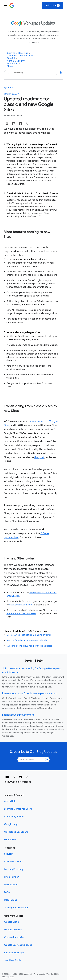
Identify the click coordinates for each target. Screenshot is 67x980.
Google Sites (10, 115)
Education (13, 64)
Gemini (12, 58)
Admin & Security (17, 61)
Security (8, 854)
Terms (12, 977)
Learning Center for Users (18, 809)
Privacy (5, 977)
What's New (10, 840)
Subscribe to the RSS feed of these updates (29, 646)
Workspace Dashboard (16, 832)
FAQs (7, 892)
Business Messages (14, 953)
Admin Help (10, 801)
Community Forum (14, 817)
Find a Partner (11, 877)
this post (39, 457)
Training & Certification (16, 908)
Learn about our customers (18, 715)
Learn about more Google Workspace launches (29, 694)
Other (20, 115)
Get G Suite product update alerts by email (29, 635)
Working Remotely (14, 869)
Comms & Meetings (18, 53)
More (11, 66)
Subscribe (53, 5)
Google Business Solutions (18, 945)
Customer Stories (13, 862)
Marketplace (11, 885)
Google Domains (13, 930)
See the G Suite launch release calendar (27, 640)
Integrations (10, 900)
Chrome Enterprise (14, 937)
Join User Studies (13, 960)
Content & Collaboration (21, 56)
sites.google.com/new (21, 605)
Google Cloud (12, 922)
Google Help (11, 824)
